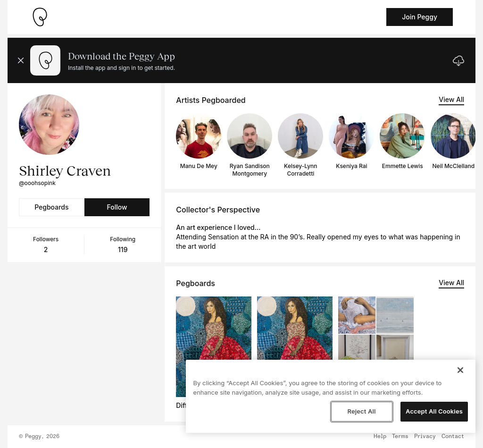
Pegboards (51, 207)
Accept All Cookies (434, 411)
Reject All (361, 411)
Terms (400, 437)
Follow (117, 207)
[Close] (460, 370)
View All (451, 99)
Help (380, 437)
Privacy (425, 437)
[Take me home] (40, 17)
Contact (453, 437)
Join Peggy (420, 17)
